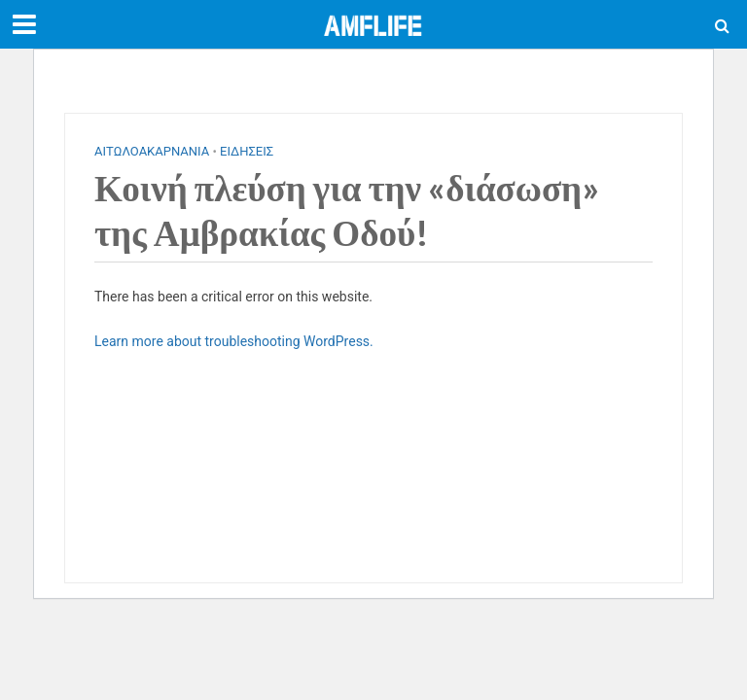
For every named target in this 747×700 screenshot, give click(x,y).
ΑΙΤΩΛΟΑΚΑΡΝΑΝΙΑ (152, 151)
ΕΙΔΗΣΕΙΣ (247, 151)
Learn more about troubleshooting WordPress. (234, 341)
